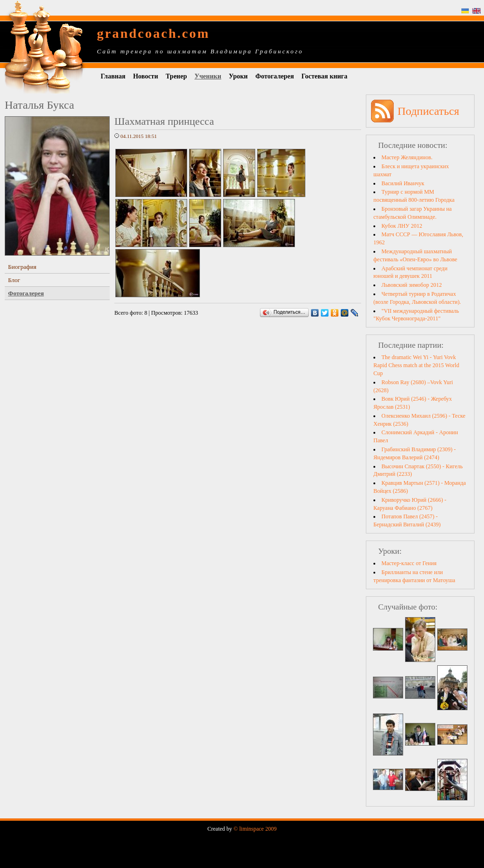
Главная (113, 76)
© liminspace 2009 (255, 829)
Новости (145, 76)
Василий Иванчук (403, 183)
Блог (14, 280)
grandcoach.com (153, 33)
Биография (22, 267)
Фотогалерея (275, 76)
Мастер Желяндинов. (407, 157)
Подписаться (428, 111)
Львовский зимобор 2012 (412, 285)
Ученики (208, 76)
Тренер (177, 76)
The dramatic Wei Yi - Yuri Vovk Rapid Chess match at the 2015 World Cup (416, 365)
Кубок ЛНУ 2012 (402, 226)
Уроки (238, 76)
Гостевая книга (324, 76)
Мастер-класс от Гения (409, 563)
